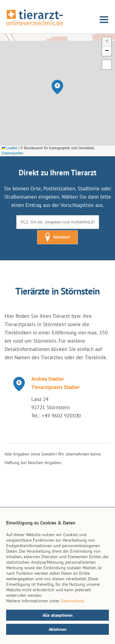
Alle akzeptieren (58, 615)
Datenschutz (72, 601)
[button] (57, 87)
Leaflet (9, 148)
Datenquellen (12, 153)
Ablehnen (58, 629)
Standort (58, 237)
